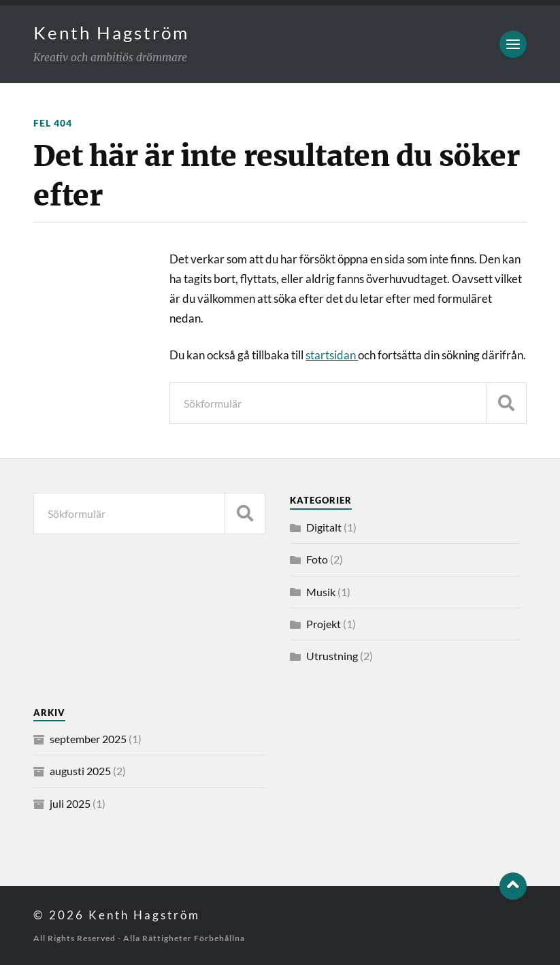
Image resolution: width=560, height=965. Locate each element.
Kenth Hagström (111, 33)
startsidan (332, 355)
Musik (321, 592)
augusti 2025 (80, 771)
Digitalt (324, 527)
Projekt (324, 624)
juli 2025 (70, 803)
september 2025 (88, 739)
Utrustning (332, 656)
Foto (317, 559)
